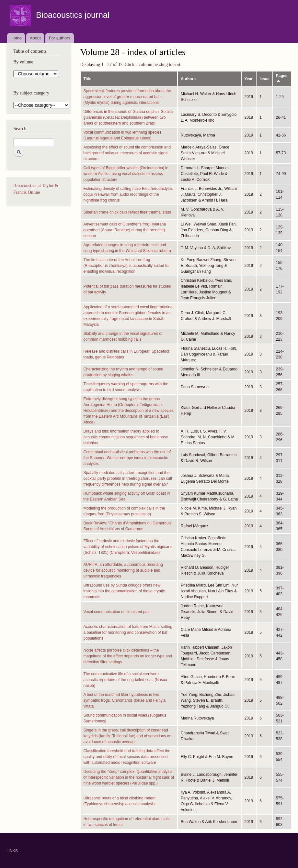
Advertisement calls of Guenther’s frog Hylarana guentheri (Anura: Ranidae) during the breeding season (125, 230)
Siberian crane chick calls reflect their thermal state (127, 212)
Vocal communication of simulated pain (117, 612)
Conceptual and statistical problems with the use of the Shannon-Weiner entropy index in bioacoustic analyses (127, 458)
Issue (264, 79)
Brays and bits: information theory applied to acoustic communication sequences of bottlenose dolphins (126, 437)
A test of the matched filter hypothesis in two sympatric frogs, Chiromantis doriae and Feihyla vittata (125, 700)
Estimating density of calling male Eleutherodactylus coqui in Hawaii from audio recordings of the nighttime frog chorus (128, 194)
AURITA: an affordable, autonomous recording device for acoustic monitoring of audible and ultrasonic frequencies (123, 570)
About (35, 38)
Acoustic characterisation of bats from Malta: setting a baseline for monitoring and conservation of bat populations (128, 632)
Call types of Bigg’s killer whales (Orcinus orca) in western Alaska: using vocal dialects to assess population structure (126, 174)
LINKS (12, 851)
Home (16, 38)
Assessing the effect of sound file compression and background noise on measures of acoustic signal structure (127, 153)
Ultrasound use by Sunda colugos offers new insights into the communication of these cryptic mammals (124, 591)
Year (249, 79)
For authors (60, 38)
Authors (188, 79)
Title (87, 79)
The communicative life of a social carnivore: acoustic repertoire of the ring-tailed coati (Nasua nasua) (125, 680)
